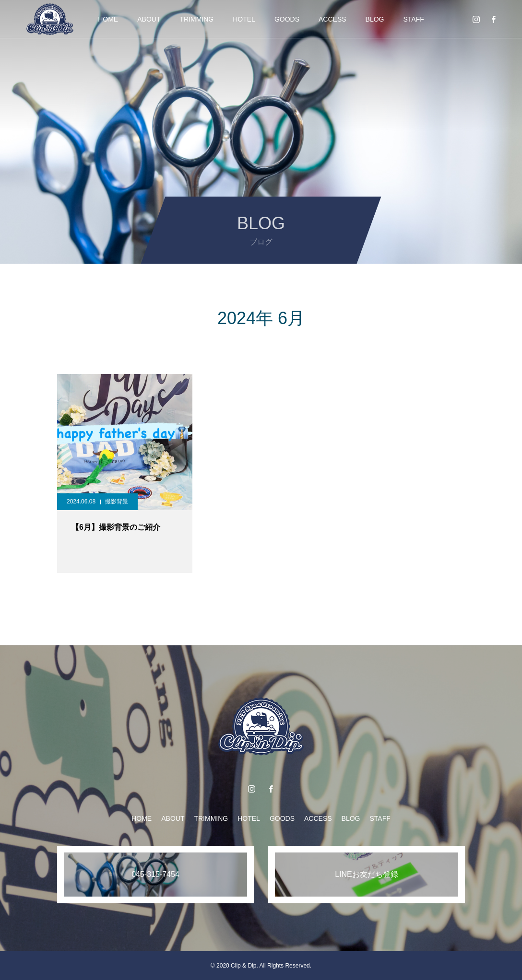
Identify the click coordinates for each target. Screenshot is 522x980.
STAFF (414, 19)
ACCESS (332, 19)
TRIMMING (196, 19)
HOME (108, 19)
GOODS (287, 19)
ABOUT (149, 19)
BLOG (375, 19)
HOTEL (244, 19)
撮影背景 (117, 502)
